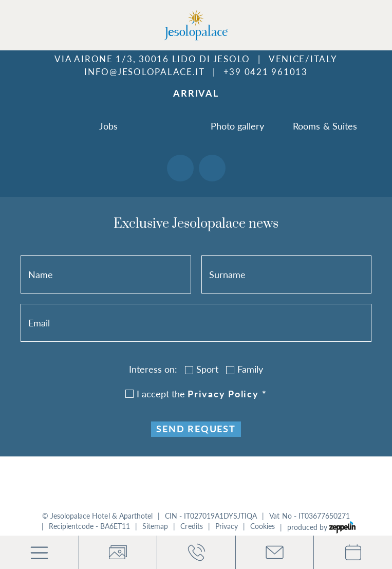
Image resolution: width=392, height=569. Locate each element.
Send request (196, 429)
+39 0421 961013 (266, 72)
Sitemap (155, 526)
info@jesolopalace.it (145, 72)
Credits (191, 526)
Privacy (227, 526)
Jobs (108, 126)
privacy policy (227, 394)
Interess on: (153, 369)
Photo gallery (237, 126)
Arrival (196, 93)
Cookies (263, 526)
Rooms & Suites (325, 126)
